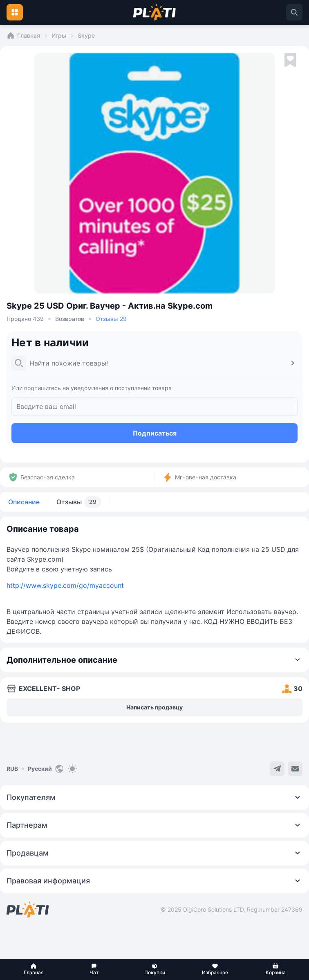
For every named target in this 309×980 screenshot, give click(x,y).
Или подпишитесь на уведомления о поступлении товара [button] (92, 388)
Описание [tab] (24, 502)
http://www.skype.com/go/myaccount (65, 585)
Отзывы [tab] (79, 502)
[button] (34, 969)
